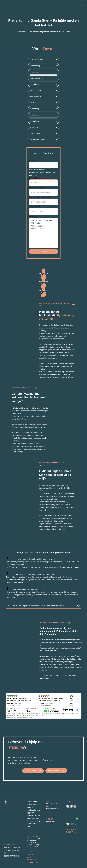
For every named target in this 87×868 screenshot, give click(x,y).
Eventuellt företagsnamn (38, 188)
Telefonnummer (35, 207)
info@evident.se (52, 809)
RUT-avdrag (31, 840)
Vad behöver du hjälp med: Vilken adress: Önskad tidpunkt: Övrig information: (43, 233)
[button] (43, 60)
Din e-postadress (40, 197)
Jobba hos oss (32, 847)
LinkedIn (32, 160)
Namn (36, 178)
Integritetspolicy (33, 845)
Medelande (33, 216)
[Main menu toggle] (82, 5)
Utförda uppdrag (33, 838)
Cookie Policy (32, 842)
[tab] (43, 562)
